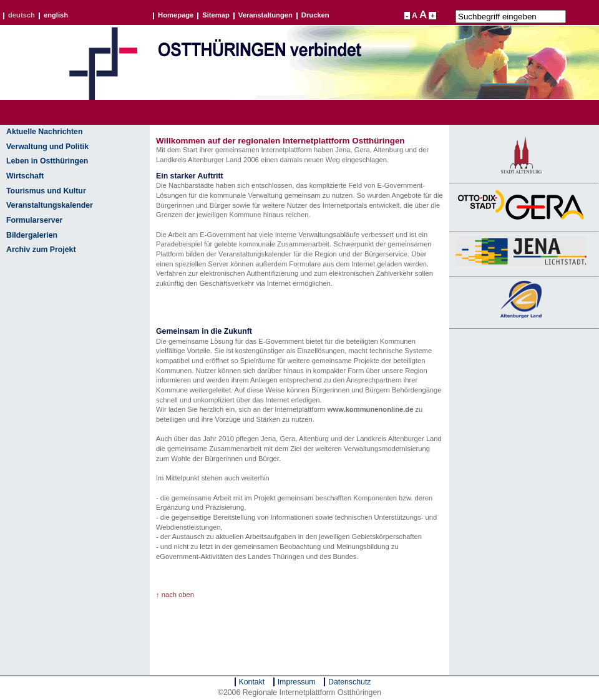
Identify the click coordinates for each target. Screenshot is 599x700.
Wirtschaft (25, 176)
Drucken (315, 16)
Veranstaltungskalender (50, 205)
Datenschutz (349, 682)
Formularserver (34, 220)
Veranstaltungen (265, 16)
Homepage (176, 16)
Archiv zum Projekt (41, 250)
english (56, 16)
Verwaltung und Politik (47, 147)
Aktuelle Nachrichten (44, 132)
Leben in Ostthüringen (47, 161)
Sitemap (216, 16)
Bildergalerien (32, 235)
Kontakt (252, 682)
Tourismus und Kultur (46, 191)
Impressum (297, 682)
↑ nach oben (175, 595)
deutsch (22, 16)
